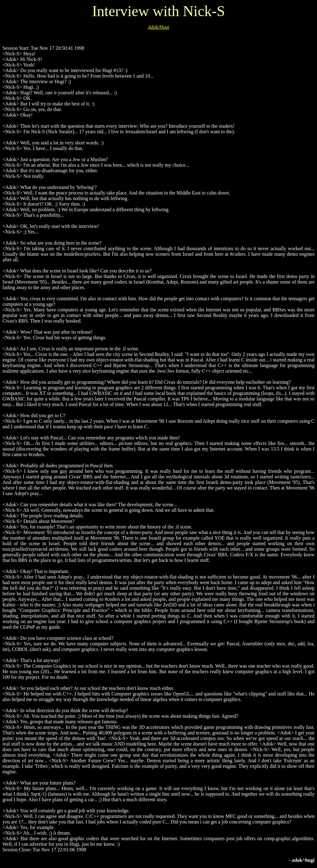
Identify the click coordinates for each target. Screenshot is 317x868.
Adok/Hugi (158, 27)
